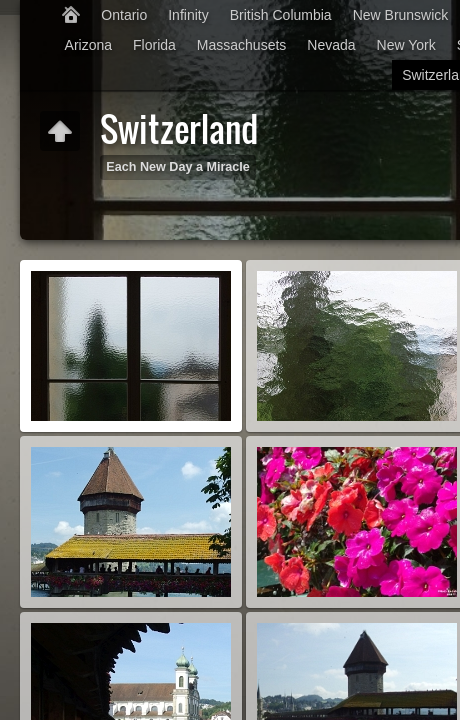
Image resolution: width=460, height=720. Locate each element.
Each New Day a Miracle (178, 167)
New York (406, 45)
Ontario (124, 15)
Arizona (88, 45)
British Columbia (281, 15)
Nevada (331, 45)
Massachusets (241, 45)
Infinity (188, 15)
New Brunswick (401, 15)
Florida (154, 45)
